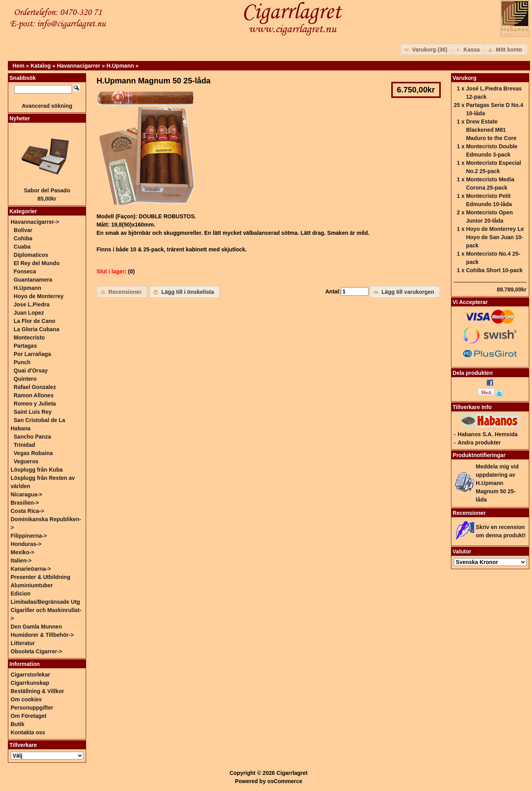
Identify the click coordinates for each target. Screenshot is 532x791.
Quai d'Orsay (31, 371)
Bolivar (23, 230)
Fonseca (25, 271)
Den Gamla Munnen (36, 627)
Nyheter (20, 118)
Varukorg (465, 78)
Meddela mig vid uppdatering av (497, 483)
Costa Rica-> (27, 511)
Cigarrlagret (292, 773)
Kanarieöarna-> (31, 569)
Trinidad (24, 445)
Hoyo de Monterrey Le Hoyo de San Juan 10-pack (495, 237)
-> (35, 222)
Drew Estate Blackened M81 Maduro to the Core (491, 130)
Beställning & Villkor (37, 691)
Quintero (25, 379)
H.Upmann (120, 66)
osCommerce (285, 781)
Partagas (25, 346)
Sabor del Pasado (47, 190)
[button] (427, 49)
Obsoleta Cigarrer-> (36, 651)
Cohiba (23, 238)
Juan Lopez (29, 313)
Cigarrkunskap (30, 683)
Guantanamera (33, 280)
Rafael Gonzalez (35, 387)
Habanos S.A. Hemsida (488, 434)
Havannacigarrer (79, 66)
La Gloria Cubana (37, 329)
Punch (22, 362)
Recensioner (469, 513)
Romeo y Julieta (35, 404)
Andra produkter (479, 443)
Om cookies (26, 699)
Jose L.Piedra (32, 304)
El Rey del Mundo (37, 263)
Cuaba (22, 247)
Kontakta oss (28, 732)
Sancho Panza (32, 437)
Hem (18, 66)
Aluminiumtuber (32, 585)
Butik (17, 724)
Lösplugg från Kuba (37, 470)
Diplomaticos (31, 255)
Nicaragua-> (27, 494)
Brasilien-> (25, 503)
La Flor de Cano (35, 321)
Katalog (41, 66)
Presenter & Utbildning (40, 577)
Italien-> (21, 561)
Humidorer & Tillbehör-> (42, 635)
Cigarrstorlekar (30, 675)
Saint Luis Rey (33, 412)
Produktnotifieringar (479, 455)
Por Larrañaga (32, 354)
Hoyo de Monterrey (39, 296)
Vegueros (26, 461)
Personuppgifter (32, 708)
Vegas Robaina (33, 453)
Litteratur (23, 643)
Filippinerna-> (29, 536)
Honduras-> (26, 544)
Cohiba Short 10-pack (494, 270)
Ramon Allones (34, 395)
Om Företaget (29, 716)
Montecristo (29, 337)
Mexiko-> (22, 552)
